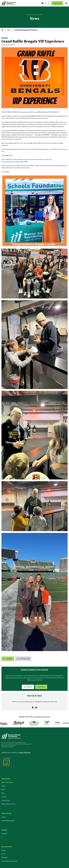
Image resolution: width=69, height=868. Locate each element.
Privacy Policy (6, 800)
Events (4, 854)
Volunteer (4, 857)
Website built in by (16, 752)
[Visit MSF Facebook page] (43, 3)
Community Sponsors (42, 717)
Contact (4, 797)
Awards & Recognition (8, 821)
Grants (4, 817)
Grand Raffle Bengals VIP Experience (26, 30)
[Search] (49, 3)
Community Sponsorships (9, 861)
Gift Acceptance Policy (8, 804)
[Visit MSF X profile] (46, 3)
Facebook (4, 834)
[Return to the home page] (9, 3)
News (9, 30)
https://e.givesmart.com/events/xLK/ (13, 162)
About (3, 790)
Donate (4, 850)
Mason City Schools (7, 782)
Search (4, 786)
